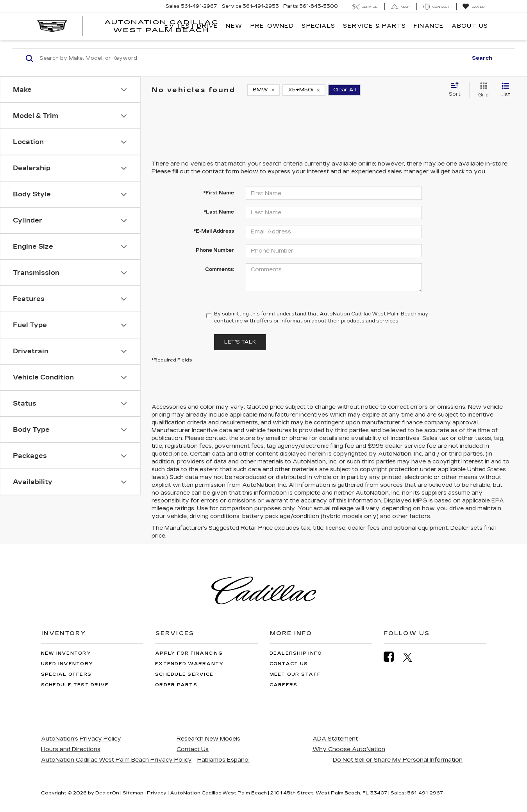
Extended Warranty (189, 664)
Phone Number (215, 250)
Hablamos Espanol (223, 760)
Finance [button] (429, 26)
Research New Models (208, 739)
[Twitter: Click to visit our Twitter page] (412, 657)
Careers (284, 685)
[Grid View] (482, 90)
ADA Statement (335, 739)
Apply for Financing (189, 653)
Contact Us (289, 664)
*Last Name (219, 212)
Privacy (157, 793)
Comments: (220, 269)
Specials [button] (318, 26)
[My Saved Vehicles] (473, 7)
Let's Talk (240, 342)
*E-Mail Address (214, 231)
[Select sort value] (457, 90)
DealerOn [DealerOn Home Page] (107, 793)
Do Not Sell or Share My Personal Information (398, 760)
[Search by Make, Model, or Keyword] (252, 58)
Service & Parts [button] (374, 26)
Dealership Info (296, 653)
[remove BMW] (264, 90)
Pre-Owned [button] (272, 26)
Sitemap (133, 793)
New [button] (234, 26)
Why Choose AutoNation (349, 749)
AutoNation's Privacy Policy (81, 739)
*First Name (219, 193)
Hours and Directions (71, 749)
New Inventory (66, 653)
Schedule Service (184, 674)
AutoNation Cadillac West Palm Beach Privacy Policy (116, 760)
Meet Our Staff (295, 674)
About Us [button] (470, 26)
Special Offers (66, 674)
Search (482, 58)
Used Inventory (67, 664)
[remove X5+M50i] (304, 90)
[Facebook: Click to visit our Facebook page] (393, 657)
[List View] (505, 90)
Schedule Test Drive (75, 685)
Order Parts (176, 685)
